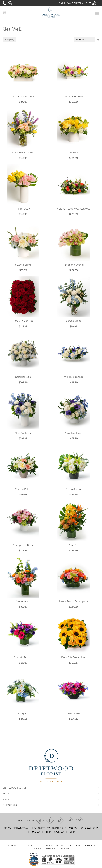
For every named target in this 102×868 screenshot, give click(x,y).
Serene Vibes (73, 321)
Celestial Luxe (23, 377)
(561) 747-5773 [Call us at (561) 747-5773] (89, 828)
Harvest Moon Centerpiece (73, 601)
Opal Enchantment (23, 96)
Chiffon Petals (23, 489)
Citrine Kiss (73, 153)
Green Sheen (73, 489)
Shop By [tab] (9, 39)
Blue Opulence (23, 433)
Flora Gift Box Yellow (73, 657)
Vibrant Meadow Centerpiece (73, 209)
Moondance (23, 601)
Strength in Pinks (23, 545)
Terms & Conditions (56, 849)
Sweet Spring (23, 265)
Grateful (73, 545)
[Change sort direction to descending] (98, 40)
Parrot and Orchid (73, 265)
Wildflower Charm (23, 153)
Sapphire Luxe (73, 433)
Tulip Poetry (23, 209)
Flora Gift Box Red (23, 321)
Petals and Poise (73, 96)
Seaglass (23, 713)
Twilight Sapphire (73, 377)
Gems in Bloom (23, 657)
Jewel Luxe (73, 713)
